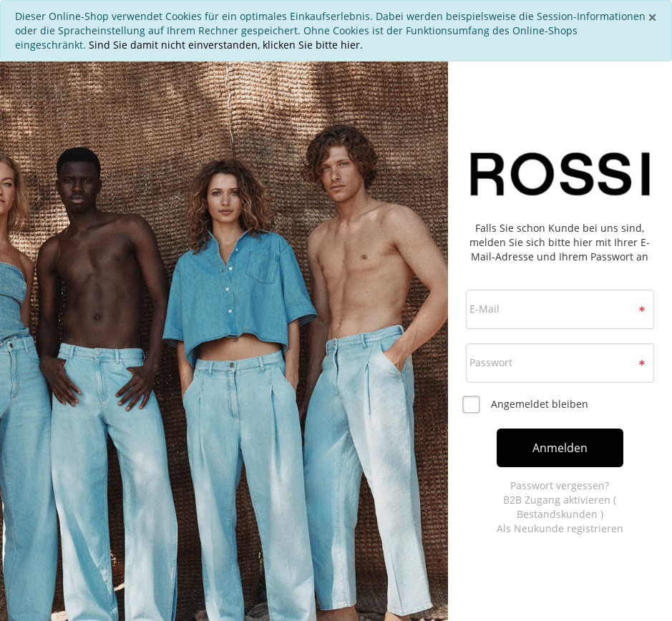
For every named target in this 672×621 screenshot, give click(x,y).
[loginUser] (560, 309)
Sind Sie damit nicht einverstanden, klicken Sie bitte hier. (226, 45)
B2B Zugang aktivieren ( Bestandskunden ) (560, 507)
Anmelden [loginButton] (560, 448)
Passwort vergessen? (560, 485)
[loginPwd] (560, 363)
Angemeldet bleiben (540, 404)
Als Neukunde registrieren (560, 528)
